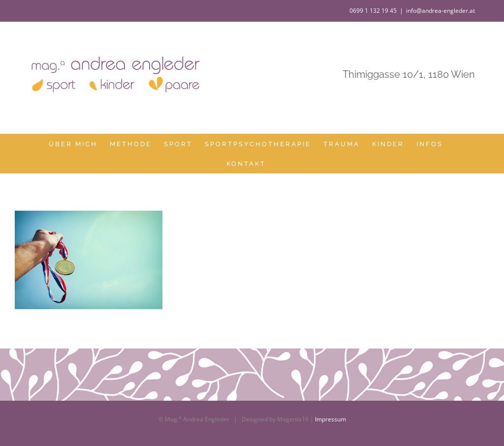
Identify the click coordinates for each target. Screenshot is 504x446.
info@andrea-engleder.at (441, 11)
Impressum (331, 419)
